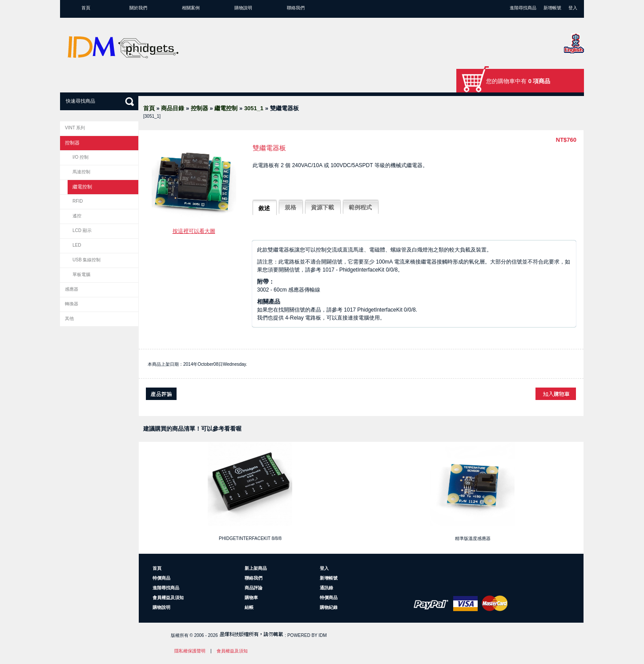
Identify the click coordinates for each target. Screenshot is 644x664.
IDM (322, 635)
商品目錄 (173, 108)
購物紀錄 (329, 607)
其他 (69, 318)
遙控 (77, 216)
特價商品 (161, 578)
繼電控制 (226, 108)
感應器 (72, 289)
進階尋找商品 (523, 8)
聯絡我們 (296, 8)
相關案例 (191, 8)
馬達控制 (81, 172)
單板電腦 (81, 274)
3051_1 (254, 108)
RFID (78, 201)
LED (77, 245)
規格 (290, 207)
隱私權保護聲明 (190, 651)
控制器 (199, 108)
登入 (573, 8)
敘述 (264, 208)
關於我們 (138, 8)
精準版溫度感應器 (473, 538)
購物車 (251, 598)
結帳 (249, 607)
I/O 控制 (80, 157)
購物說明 (243, 8)
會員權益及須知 (168, 598)
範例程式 (360, 207)
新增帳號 (552, 8)
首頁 (86, 8)
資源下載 (322, 207)
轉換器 (72, 304)
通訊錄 (326, 588)
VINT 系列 (75, 128)
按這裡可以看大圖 (194, 231)
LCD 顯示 (82, 230)
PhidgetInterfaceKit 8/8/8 (250, 538)
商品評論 (254, 588)
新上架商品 (256, 568)
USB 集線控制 (87, 260)
